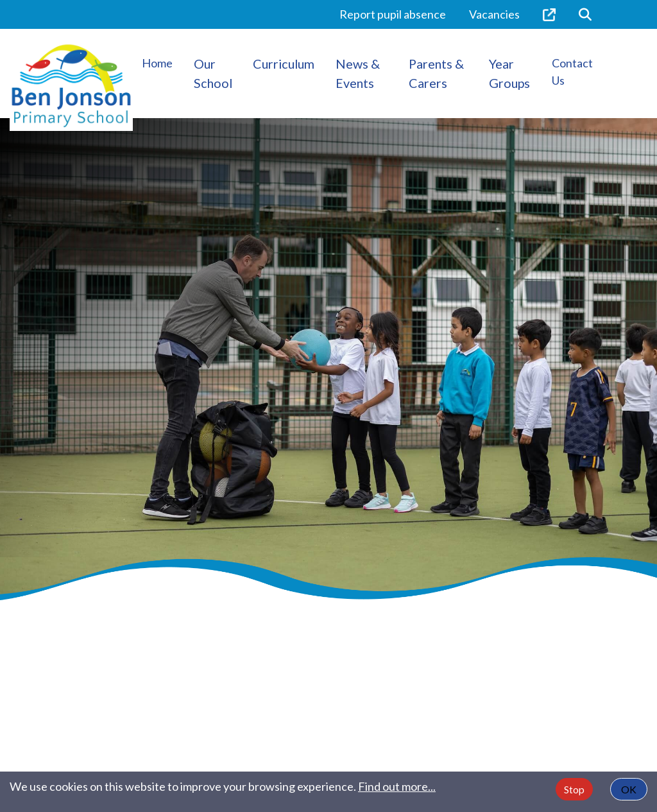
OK (629, 789)
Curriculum (284, 64)
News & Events (358, 73)
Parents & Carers (436, 73)
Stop (574, 789)
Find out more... (397, 786)
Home (157, 63)
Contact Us (572, 72)
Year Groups (509, 73)
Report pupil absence (393, 14)
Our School (213, 73)
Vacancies (494, 14)
